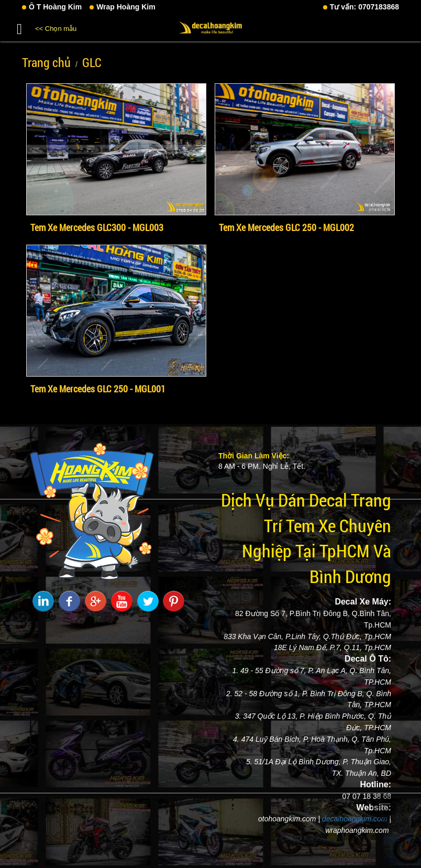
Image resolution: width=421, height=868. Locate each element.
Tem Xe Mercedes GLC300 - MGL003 (97, 227)
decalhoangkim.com (355, 819)
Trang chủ (46, 62)
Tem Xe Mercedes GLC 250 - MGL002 (286, 227)
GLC (92, 62)
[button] (19, 27)
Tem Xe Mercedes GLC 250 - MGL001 (98, 389)
